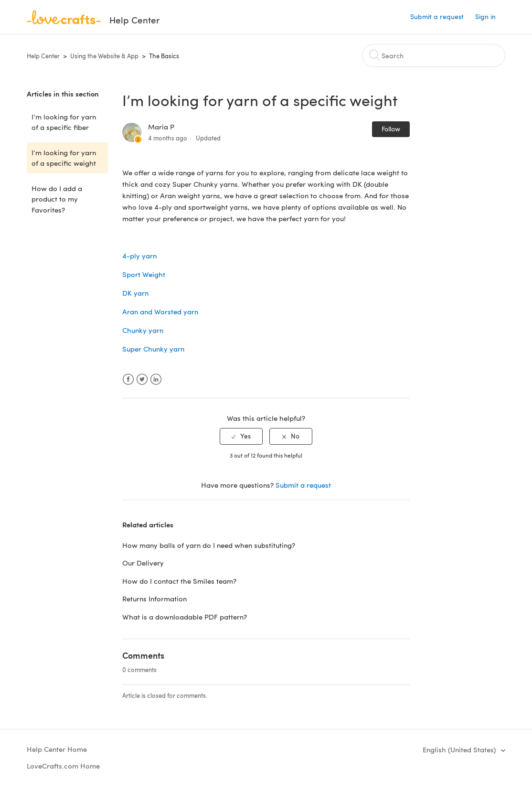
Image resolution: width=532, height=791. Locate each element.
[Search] (434, 55)
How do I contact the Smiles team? (179, 581)
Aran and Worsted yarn (160, 311)
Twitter (142, 379)
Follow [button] (391, 129)
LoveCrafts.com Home (63, 766)
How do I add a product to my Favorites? (57, 199)
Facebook (128, 379)
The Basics (164, 56)
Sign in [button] (485, 16)
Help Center (43, 56)
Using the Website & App (104, 56)
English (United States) (460, 749)
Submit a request (437, 16)
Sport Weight (144, 274)
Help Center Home (57, 749)
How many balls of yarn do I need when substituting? (209, 545)
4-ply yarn (139, 256)
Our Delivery (143, 563)
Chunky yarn (143, 330)
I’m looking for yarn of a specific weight (64, 158)
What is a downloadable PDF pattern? (185, 617)
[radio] (241, 436)
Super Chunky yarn (153, 349)
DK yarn (135, 293)
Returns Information (154, 599)
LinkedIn (156, 379)
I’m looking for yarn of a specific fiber (64, 122)
